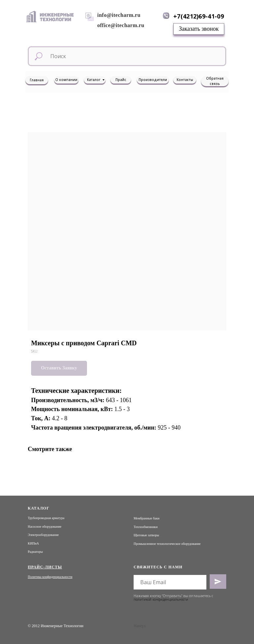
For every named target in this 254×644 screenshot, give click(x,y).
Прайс (121, 80)
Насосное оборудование (45, 527)
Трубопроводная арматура (46, 518)
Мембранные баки (147, 518)
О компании (66, 80)
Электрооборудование (43, 535)
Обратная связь (215, 81)
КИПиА (33, 543)
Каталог (94, 80)
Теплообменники (146, 527)
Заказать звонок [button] (199, 29)
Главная (37, 80)
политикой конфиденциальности (161, 599)
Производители (153, 80)
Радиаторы (35, 552)
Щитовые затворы (146, 535)
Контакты (185, 80)
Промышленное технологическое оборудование (167, 544)
